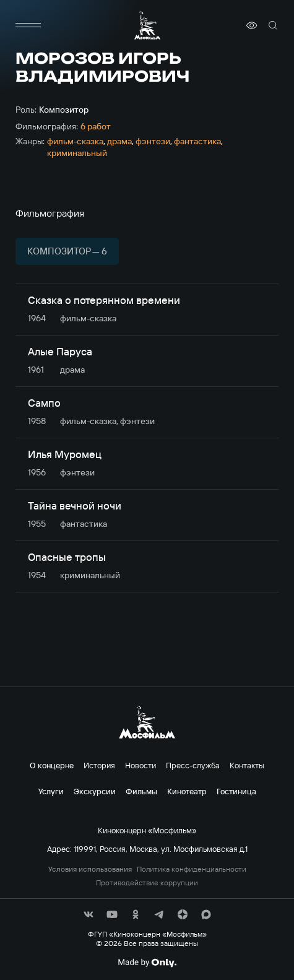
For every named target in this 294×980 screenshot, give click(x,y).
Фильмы (141, 791)
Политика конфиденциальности (192, 869)
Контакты (247, 765)
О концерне (52, 765)
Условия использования (90, 869)
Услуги (51, 791)
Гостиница (236, 791)
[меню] (28, 25)
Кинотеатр (187, 791)
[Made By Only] (147, 963)
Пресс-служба (193, 765)
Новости (141, 765)
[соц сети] (89, 914)
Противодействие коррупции (147, 883)
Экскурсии (95, 791)
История (99, 765)
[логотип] (147, 25)
